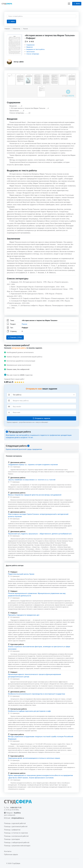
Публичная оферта (11, 854)
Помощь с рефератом (12, 830)
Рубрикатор (16, 29)
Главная (7, 29)
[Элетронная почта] (44, 407)
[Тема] (44, 401)
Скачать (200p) (15, 337)
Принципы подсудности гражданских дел (24, 615)
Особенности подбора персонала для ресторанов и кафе (29, 711)
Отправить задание (41, 418)
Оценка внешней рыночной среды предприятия (24, 449)
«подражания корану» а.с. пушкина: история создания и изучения (33, 465)
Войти (77, 4)
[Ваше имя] (44, 412)
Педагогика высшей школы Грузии (21, 574)
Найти (11, 21)
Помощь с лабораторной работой (17, 842)
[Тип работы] (44, 395)
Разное (25, 29)
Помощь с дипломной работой (16, 826)
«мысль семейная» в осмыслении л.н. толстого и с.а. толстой (32, 480)
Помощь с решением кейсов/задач (17, 846)
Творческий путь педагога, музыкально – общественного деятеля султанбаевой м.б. (40, 534)
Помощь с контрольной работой (16, 836)
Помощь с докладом (12, 839)
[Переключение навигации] (69, 4)
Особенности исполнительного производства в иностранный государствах (37, 694)
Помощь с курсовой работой (15, 823)
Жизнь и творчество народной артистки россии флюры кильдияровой (35, 495)
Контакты (8, 851)
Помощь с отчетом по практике (16, 833)
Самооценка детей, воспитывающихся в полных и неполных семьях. (34, 758)
